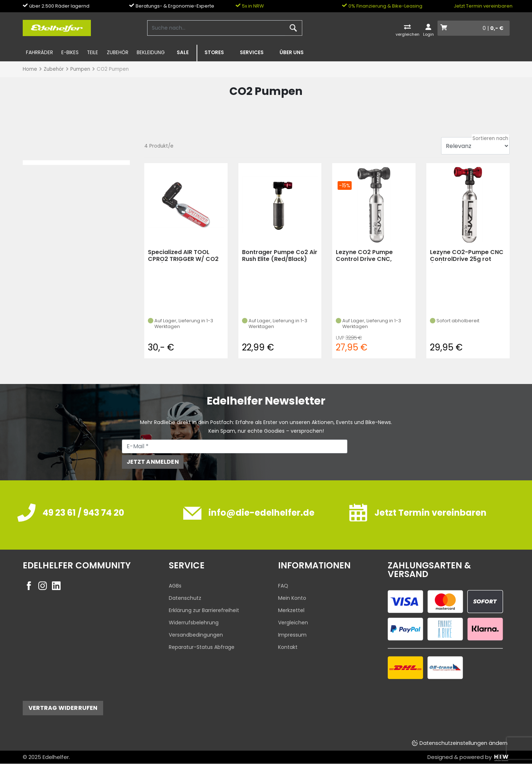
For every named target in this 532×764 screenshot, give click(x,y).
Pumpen (80, 69)
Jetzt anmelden (153, 462)
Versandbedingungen (196, 635)
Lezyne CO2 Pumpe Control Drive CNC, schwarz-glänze (364, 256)
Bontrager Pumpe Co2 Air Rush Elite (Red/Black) (280, 256)
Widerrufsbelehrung (194, 623)
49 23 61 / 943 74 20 (83, 513)
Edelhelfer (56, 757)
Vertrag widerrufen (63, 708)
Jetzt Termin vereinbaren (483, 6)
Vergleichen (293, 623)
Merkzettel (291, 610)
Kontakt (288, 647)
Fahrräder (39, 53)
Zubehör (118, 53)
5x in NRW (250, 6)
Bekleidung (151, 53)
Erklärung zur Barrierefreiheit (204, 610)
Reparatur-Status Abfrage (202, 647)
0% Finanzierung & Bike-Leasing (382, 6)
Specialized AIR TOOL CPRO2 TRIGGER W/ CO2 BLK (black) (183, 256)
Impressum (292, 635)
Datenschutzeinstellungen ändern (463, 743)
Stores (214, 53)
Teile (93, 53)
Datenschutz (185, 598)
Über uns (292, 53)
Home (30, 69)
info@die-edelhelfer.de (261, 513)
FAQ (283, 586)
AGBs (175, 586)
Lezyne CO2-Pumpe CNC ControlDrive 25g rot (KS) (467, 256)
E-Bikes (70, 53)
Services (252, 53)
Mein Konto (292, 598)
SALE (183, 53)
